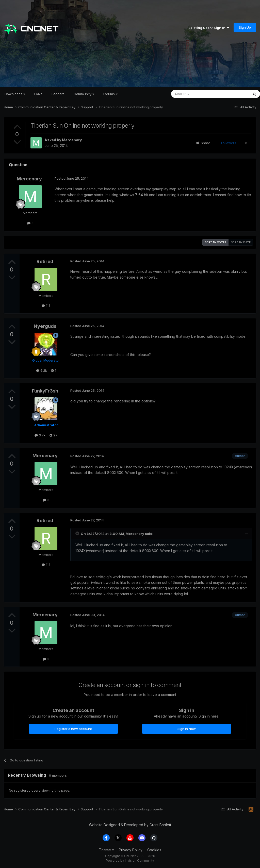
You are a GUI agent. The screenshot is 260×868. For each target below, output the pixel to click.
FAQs (38, 94)
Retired (45, 261)
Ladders (58, 94)
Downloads (15, 94)
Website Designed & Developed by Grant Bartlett (130, 825)
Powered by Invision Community (130, 861)
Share (203, 143)
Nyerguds (45, 326)
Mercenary (72, 140)
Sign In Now (187, 729)
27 (53, 435)
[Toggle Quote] (78, 533)
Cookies (154, 850)
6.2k (42, 370)
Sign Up (245, 27)
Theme (107, 850)
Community (84, 94)
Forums (110, 94)
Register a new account (73, 729)
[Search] (197, 94)
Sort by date (241, 242)
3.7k (40, 435)
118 (46, 305)
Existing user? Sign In (209, 28)
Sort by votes (215, 242)
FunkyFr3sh (45, 391)
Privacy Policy (131, 850)
